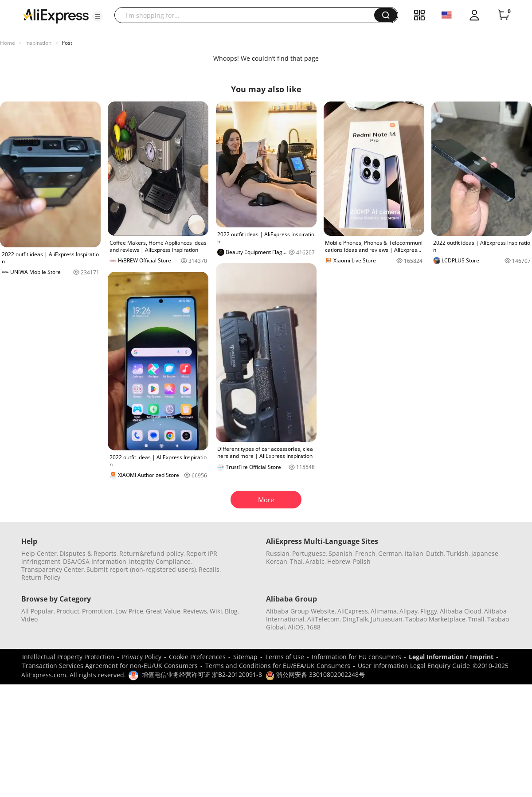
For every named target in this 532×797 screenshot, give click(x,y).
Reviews (195, 611)
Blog (231, 611)
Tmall (476, 619)
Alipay (409, 611)
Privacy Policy (142, 657)
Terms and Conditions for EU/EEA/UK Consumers (278, 666)
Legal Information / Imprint (451, 657)
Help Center (39, 553)
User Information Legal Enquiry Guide (414, 666)
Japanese (485, 553)
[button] (98, 16)
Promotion (97, 611)
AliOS (296, 627)
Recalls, (210, 569)
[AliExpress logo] (56, 16)
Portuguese (309, 553)
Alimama (384, 611)
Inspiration (38, 43)
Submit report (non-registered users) (141, 569)
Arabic (315, 561)
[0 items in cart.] (504, 15)
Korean (277, 561)
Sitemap (245, 657)
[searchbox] (248, 15)
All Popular (37, 611)
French (365, 553)
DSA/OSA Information (95, 561)
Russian (278, 553)
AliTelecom (323, 619)
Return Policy (41, 577)
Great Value (163, 611)
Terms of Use (285, 657)
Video (29, 619)
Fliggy (429, 611)
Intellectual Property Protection (68, 657)
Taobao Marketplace (435, 619)
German (390, 553)
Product (68, 611)
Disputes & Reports (88, 553)
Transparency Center (53, 569)
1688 (313, 627)
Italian (414, 553)
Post (67, 43)
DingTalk (355, 619)
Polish (362, 561)
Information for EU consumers (356, 657)
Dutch (435, 553)
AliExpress (353, 611)
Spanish (340, 553)
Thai (296, 561)
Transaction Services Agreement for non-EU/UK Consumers (110, 666)
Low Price (129, 611)
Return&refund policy (151, 553)
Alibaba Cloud (461, 611)
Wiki (216, 611)
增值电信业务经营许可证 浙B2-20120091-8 (202, 674)
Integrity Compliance (160, 561)
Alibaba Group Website (300, 611)
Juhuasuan (387, 619)
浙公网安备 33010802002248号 (315, 674)
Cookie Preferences (197, 657)
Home (8, 43)
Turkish (458, 553)
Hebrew (339, 561)
